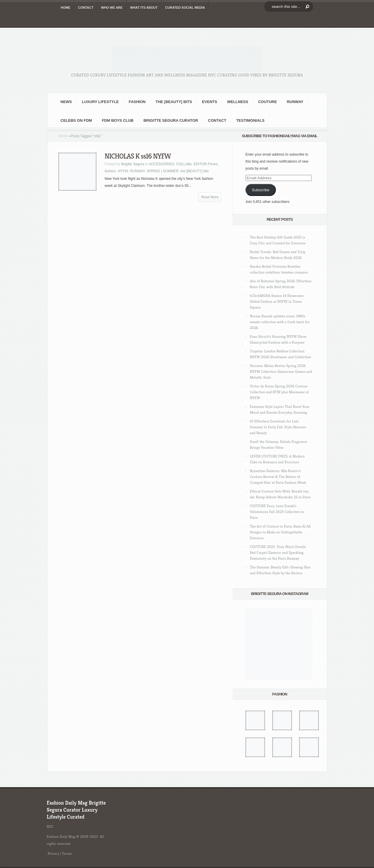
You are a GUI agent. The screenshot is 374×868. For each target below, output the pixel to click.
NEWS (66, 102)
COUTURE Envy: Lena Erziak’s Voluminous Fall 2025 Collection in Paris (277, 512)
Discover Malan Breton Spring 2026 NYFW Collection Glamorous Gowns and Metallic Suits (281, 372)
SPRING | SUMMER (163, 171)
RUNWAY (295, 102)
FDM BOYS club (118, 120)
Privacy (53, 854)
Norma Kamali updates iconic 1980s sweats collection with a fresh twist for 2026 (280, 322)
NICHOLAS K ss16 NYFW (138, 156)
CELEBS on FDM (76, 120)
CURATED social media (185, 8)
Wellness (238, 102)
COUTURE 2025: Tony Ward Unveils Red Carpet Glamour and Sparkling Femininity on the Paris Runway (278, 553)
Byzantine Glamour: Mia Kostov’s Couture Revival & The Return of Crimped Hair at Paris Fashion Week (278, 477)
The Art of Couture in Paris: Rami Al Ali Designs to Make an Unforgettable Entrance (280, 532)
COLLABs (184, 164)
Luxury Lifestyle (100, 102)
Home (63, 136)
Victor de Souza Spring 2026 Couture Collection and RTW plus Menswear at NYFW (279, 392)
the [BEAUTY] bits (174, 102)
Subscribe (261, 190)
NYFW (123, 171)
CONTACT (86, 8)
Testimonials (250, 120)
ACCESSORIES (161, 164)
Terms (67, 854)
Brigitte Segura (133, 164)
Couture (267, 102)
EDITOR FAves (206, 164)
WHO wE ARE (112, 8)
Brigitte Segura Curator (171, 120)
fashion (137, 102)
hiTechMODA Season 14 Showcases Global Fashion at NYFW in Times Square (277, 301)
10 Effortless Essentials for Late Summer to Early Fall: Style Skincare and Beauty (278, 427)
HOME (66, 8)
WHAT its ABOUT (144, 8)
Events (209, 102)
